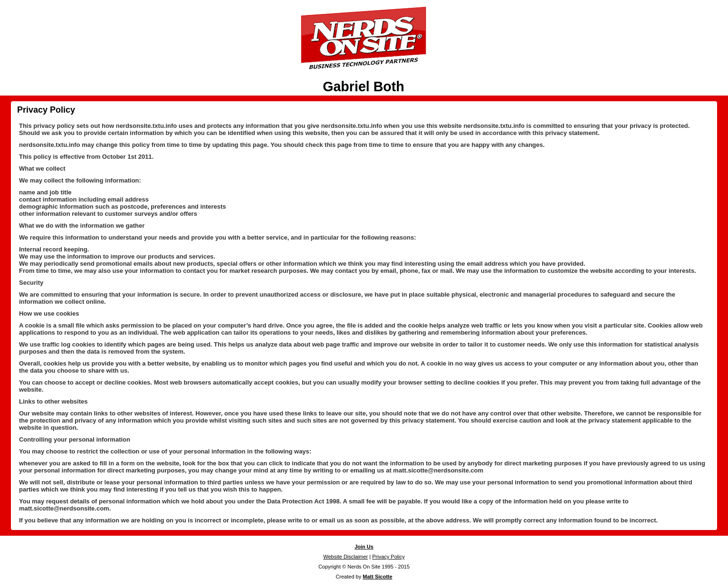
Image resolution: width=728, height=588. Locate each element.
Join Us (364, 547)
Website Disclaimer (345, 557)
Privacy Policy (46, 110)
